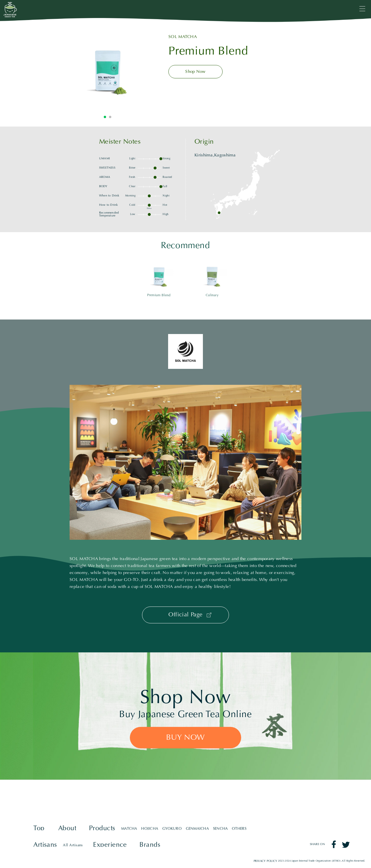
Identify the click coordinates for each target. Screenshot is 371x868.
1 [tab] (105, 117)
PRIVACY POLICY (265, 861)
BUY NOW (185, 738)
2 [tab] (110, 117)
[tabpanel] (108, 70)
